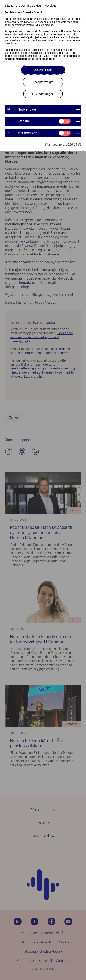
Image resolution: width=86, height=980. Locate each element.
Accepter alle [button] (43, 70)
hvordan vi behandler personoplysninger (30, 59)
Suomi (38, 12)
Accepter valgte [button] (43, 82)
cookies (72, 56)
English (9, 12)
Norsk (18, 12)
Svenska (28, 12)
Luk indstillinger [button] (43, 94)
